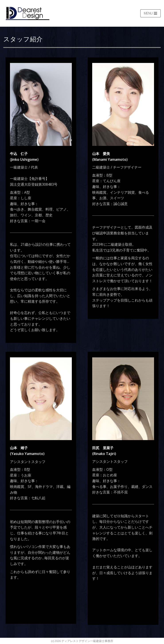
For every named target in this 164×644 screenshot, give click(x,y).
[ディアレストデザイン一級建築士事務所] (28, 13)
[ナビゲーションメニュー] (150, 13)
